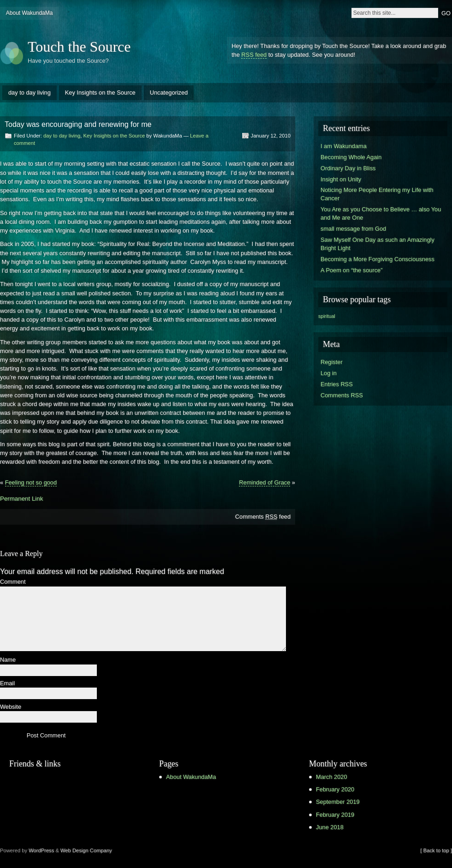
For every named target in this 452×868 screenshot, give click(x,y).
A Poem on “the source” (351, 270)
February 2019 (335, 815)
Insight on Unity (341, 179)
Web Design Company (86, 850)
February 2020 (335, 789)
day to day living (30, 93)
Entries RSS (337, 384)
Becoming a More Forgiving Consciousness (378, 259)
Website (11, 707)
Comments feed (263, 517)
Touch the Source (79, 47)
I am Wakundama (344, 146)
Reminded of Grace (265, 482)
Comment (13, 582)
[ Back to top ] (436, 850)
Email (7, 684)
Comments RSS (342, 395)
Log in (329, 373)
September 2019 (338, 802)
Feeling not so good (31, 482)
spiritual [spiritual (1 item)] (327, 316)
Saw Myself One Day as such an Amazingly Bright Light (378, 244)
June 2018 (330, 827)
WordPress (41, 850)
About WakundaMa (30, 13)
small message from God (353, 229)
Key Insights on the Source (100, 93)
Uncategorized (169, 93)
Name (8, 660)
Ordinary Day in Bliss (348, 168)
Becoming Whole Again (351, 157)
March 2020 (332, 777)
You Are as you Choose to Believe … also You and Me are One (381, 213)
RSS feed (254, 55)
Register (332, 362)
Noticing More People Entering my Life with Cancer (377, 194)
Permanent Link (21, 499)
